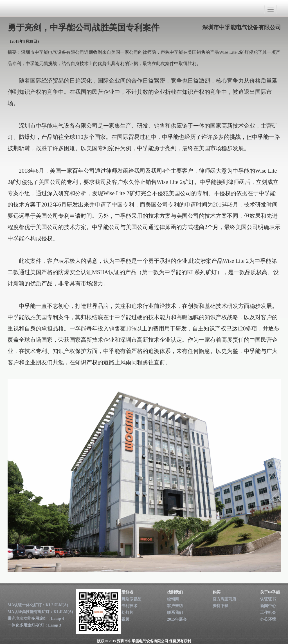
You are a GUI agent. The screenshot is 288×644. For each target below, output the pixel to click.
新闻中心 (268, 606)
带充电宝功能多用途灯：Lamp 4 (36, 619)
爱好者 (127, 592)
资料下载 (220, 606)
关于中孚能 (270, 592)
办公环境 (268, 619)
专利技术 (129, 606)
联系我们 (175, 613)
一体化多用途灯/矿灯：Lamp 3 (34, 625)
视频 (125, 619)
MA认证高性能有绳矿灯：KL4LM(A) (40, 612)
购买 (217, 592)
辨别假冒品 (131, 599)
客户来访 (175, 606)
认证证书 (268, 599)
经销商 (173, 599)
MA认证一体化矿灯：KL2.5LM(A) (38, 605)
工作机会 (268, 613)
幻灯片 (127, 613)
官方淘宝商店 (224, 599)
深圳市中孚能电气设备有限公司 (39, 9)
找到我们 (175, 592)
